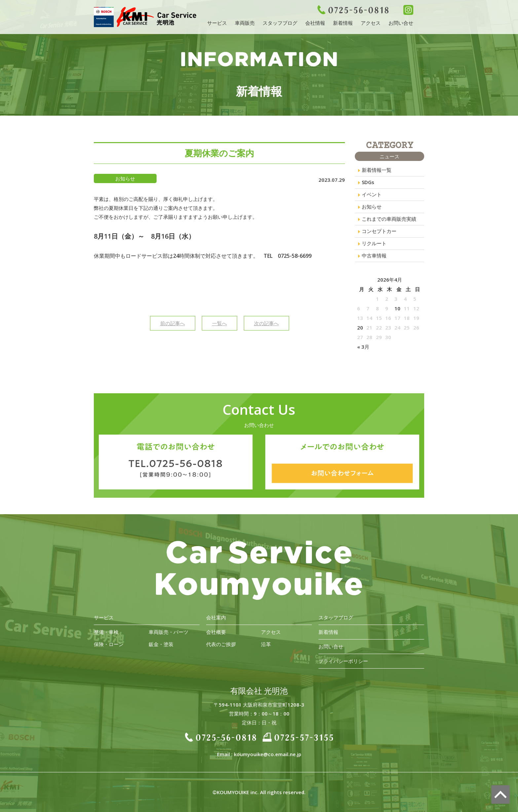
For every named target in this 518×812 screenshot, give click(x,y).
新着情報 (343, 23)
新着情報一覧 (377, 170)
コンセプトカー (379, 233)
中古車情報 (374, 258)
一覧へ (220, 323)
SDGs (368, 183)
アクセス (371, 23)
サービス (217, 23)
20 (360, 330)
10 (397, 311)
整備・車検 (106, 632)
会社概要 (216, 632)
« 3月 (363, 349)
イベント (372, 195)
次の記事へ (266, 323)
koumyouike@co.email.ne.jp (268, 754)
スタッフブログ (280, 23)
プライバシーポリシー (343, 661)
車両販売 (245, 23)
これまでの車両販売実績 (389, 220)
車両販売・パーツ (168, 632)
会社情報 (315, 23)
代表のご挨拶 (221, 644)
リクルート (374, 246)
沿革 (266, 644)
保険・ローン (109, 644)
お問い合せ (401, 23)
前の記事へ (173, 323)
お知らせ (372, 208)
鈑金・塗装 (161, 644)
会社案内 (216, 617)
